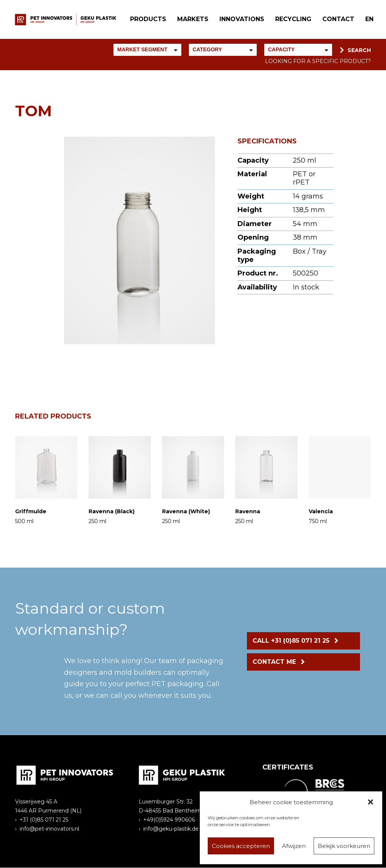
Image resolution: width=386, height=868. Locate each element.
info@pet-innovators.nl (49, 829)
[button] (371, 802)
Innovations (241, 19)
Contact (338, 19)
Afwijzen (294, 846)
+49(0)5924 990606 (169, 820)
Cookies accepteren (241, 846)
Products (148, 19)
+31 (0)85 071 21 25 (44, 820)
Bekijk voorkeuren (344, 846)
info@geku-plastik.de (171, 829)
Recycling (293, 19)
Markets (192, 19)
